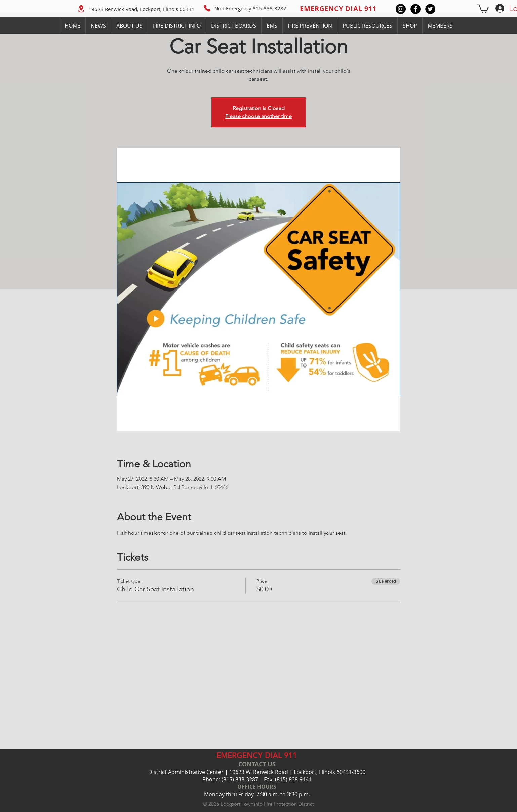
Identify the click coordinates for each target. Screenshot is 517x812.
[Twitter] (430, 9)
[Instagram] (401, 9)
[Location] (81, 9)
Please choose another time (258, 116)
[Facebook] (415, 9)
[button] (483, 9)
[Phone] (207, 8)
